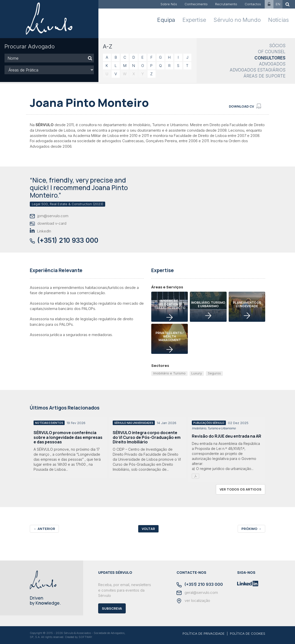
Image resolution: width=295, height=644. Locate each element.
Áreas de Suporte (264, 76)
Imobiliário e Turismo (169, 373)
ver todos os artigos (241, 489)
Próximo (251, 529)
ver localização (193, 601)
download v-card (48, 224)
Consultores (270, 58)
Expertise (194, 20)
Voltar (148, 529)
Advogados (272, 64)
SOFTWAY (85, 637)
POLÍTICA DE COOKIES (248, 633)
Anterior (44, 529)
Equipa (166, 20)
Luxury (197, 373)
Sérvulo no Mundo (237, 20)
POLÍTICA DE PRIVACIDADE (204, 633)
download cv (245, 106)
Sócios (277, 46)
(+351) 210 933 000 (64, 240)
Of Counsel (272, 52)
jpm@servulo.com (49, 216)
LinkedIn (40, 231)
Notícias (278, 20)
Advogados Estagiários (258, 70)
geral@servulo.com (197, 593)
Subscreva (112, 608)
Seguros (214, 373)
